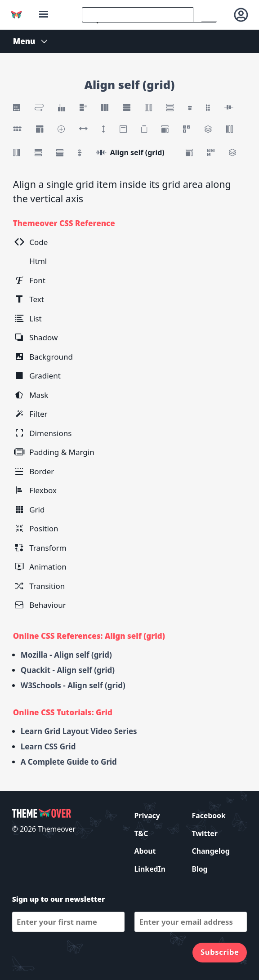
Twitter (205, 833)
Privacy (147, 815)
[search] (138, 15)
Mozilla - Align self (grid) (66, 655)
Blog (200, 869)
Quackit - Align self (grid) (68, 670)
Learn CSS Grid (48, 746)
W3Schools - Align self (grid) (73, 685)
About (145, 851)
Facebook (209, 815)
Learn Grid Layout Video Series (79, 731)
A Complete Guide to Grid (69, 762)
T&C (141, 833)
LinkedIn (150, 869)
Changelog (211, 851)
